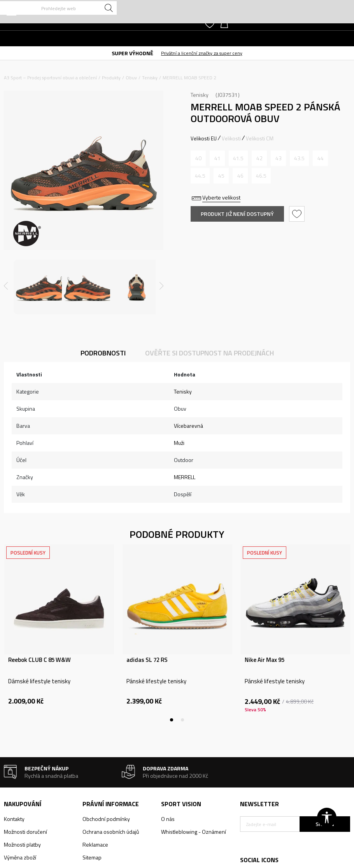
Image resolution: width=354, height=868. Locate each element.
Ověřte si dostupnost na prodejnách (209, 353)
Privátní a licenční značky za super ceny (202, 53)
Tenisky (150, 78)
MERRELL (185, 477)
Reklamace (95, 844)
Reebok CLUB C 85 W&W (39, 660)
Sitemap (92, 857)
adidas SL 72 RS (147, 660)
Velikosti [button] (231, 138)
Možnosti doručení (25, 832)
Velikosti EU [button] (204, 138)
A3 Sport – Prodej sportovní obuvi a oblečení (50, 78)
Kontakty (14, 819)
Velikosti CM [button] (260, 138)
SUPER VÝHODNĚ (132, 53)
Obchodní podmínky (106, 819)
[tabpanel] (59, 633)
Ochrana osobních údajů (111, 832)
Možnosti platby (22, 844)
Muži (179, 443)
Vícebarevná (188, 426)
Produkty (111, 78)
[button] (58, 8)
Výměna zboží (20, 857)
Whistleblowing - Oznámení (194, 832)
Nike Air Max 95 (265, 660)
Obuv (131, 78)
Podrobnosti (103, 353)
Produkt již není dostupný (237, 214)
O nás (168, 819)
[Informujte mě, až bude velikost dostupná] (198, 158)
